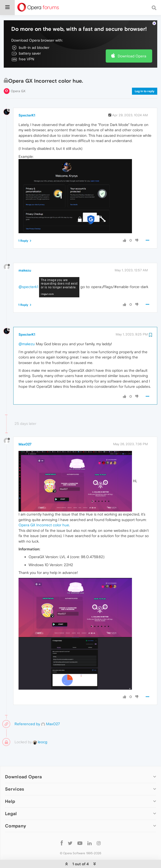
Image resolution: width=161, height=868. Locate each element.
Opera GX (18, 76)
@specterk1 (28, 271)
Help (10, 786)
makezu (25, 255)
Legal (11, 798)
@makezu (27, 329)
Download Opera (132, 41)
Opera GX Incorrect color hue (44, 510)
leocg (40, 727)
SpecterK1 (27, 100)
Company (16, 811)
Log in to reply (145, 76)
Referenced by (27, 709)
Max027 (25, 429)
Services (15, 774)
